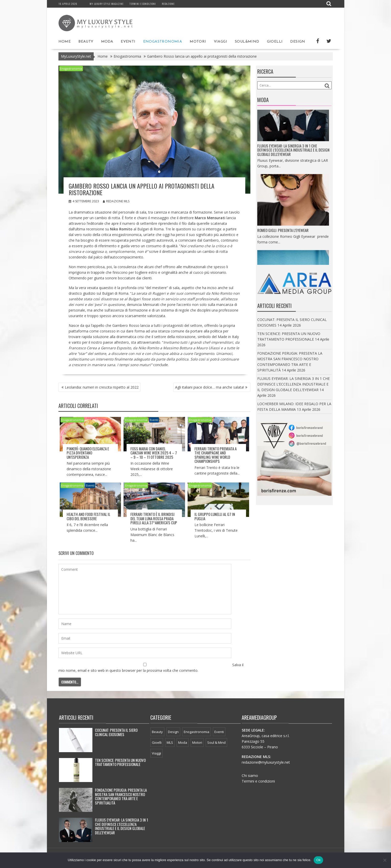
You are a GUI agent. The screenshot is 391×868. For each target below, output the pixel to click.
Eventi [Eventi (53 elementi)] (219, 732)
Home (65, 42)
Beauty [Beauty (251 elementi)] (157, 732)
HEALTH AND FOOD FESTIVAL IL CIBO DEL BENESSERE (88, 516)
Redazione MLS (116, 201)
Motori (198, 42)
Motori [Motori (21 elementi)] (197, 742)
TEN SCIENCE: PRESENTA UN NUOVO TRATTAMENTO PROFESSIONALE (120, 762)
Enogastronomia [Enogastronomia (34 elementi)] (197, 732)
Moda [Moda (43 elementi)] (183, 742)
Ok (318, 860)
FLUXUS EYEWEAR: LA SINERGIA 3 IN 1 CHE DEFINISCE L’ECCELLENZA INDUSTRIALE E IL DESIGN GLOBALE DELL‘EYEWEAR (293, 157)
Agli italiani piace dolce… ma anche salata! (210, 387)
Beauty (86, 42)
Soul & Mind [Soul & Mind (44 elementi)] (216, 742)
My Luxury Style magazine (107, 4)
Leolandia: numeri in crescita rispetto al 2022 (102, 387)
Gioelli (275, 42)
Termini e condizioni (143, 4)
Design (298, 42)
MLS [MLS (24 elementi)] (170, 742)
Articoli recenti (76, 717)
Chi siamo (250, 776)
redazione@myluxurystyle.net (266, 762)
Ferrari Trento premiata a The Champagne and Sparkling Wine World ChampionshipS (216, 455)
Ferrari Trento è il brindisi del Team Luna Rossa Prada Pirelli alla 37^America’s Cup (154, 518)
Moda (107, 42)
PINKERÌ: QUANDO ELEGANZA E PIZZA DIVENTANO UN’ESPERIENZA (88, 453)
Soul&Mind (247, 42)
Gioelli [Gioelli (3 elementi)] (157, 742)
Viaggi (221, 42)
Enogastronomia (163, 42)
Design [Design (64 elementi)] (173, 732)
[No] (385, 860)
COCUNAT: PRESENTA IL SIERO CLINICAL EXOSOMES (116, 732)
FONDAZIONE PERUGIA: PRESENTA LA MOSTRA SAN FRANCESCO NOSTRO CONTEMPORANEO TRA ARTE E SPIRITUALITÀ (121, 796)
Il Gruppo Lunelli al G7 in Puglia (215, 516)
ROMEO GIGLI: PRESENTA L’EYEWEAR (283, 237)
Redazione (168, 4)
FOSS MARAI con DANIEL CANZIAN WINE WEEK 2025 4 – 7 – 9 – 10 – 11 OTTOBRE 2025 (154, 453)
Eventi (128, 42)
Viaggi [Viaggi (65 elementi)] (156, 753)
